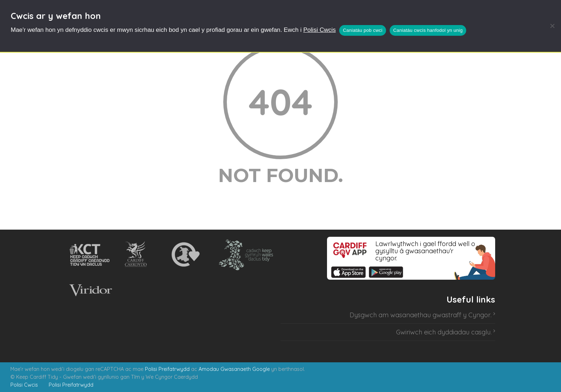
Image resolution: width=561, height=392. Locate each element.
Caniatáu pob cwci (362, 30)
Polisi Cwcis (320, 30)
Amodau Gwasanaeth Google (234, 369)
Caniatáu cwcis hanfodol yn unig (428, 30)
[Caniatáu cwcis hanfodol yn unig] (552, 26)
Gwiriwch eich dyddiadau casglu (443, 332)
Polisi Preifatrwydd (167, 369)
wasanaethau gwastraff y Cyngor (440, 315)
